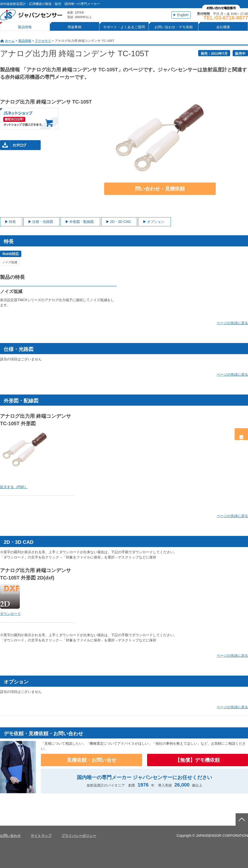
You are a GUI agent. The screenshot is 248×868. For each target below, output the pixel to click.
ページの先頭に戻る (232, 323)
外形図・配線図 (82, 222)
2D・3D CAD (120, 222)
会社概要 (223, 27)
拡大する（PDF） (14, 487)
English (183, 15)
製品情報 (25, 27)
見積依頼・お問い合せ (92, 760)
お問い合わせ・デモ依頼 (174, 27)
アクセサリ (43, 41)
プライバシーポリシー (79, 836)
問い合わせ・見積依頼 (160, 189)
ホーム (10, 41)
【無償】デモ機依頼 (197, 760)
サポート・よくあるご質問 (124, 27)
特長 (12, 222)
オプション (156, 222)
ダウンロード (10, 614)
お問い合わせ (10, 836)
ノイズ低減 (10, 262)
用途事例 (74, 27)
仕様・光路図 (43, 222)
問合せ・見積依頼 (241, 434)
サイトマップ (41, 836)
